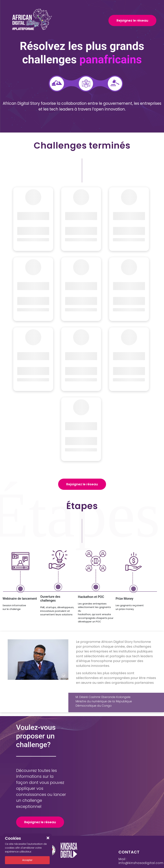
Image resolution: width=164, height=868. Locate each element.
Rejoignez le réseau (132, 20)
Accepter (27, 860)
